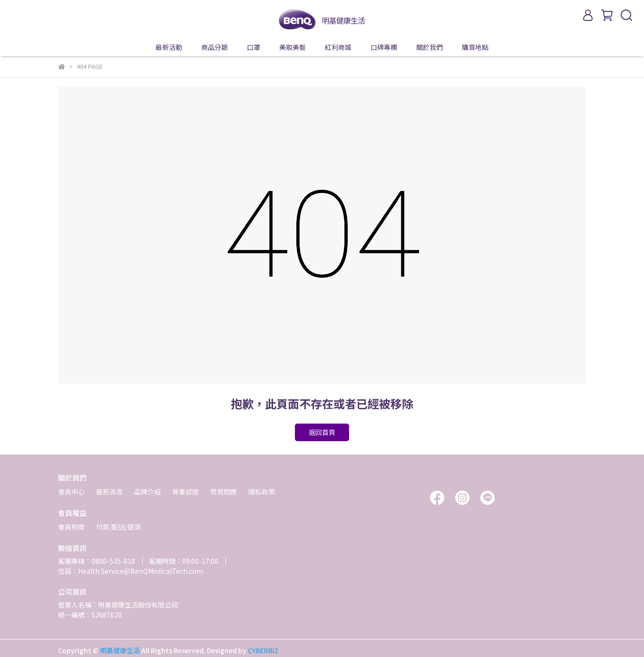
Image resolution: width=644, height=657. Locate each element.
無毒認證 (185, 492)
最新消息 (109, 492)
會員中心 (71, 492)
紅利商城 (338, 47)
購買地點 (475, 47)
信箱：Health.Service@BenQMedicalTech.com (131, 571)
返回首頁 (322, 432)
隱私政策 (262, 492)
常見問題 (224, 492)
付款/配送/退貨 (118, 527)
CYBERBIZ (263, 650)
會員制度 (71, 527)
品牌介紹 (147, 492)
